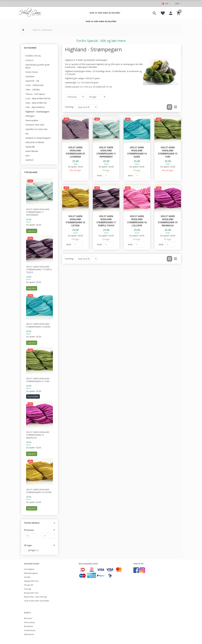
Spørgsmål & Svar (31, 581)
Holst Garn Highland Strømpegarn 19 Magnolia (38, 435)
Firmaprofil (28, 585)
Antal (100, 175)
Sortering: (69, 107)
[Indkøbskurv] (179, 13)
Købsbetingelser (31, 573)
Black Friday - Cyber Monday (35, 597)
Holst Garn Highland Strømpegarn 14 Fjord (38, 325)
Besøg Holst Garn (31, 593)
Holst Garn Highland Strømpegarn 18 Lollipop (137, 221)
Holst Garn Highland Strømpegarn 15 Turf (38, 380)
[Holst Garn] (30, 13)
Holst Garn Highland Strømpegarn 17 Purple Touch (39, 269)
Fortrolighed (29, 569)
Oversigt (27, 589)
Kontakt (27, 577)
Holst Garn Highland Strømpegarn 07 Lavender (75, 152)
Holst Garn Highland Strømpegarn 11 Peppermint (38, 212)
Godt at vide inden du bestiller (105, 13)
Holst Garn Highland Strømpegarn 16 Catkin (39, 491)
